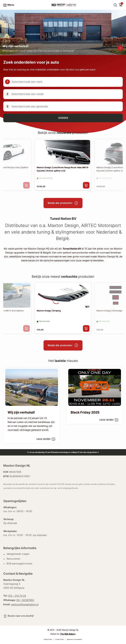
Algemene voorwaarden (75, 639)
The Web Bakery (68, 634)
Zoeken (63, 118)
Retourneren (13, 559)
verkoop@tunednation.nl (25, 605)
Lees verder (46, 439)
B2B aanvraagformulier (19, 564)
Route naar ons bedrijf (18, 616)
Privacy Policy (48, 639)
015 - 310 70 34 (17, 596)
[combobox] (67, 82)
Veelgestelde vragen (18, 554)
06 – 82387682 (25, 600)
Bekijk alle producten (63, 203)
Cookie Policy (59, 639)
